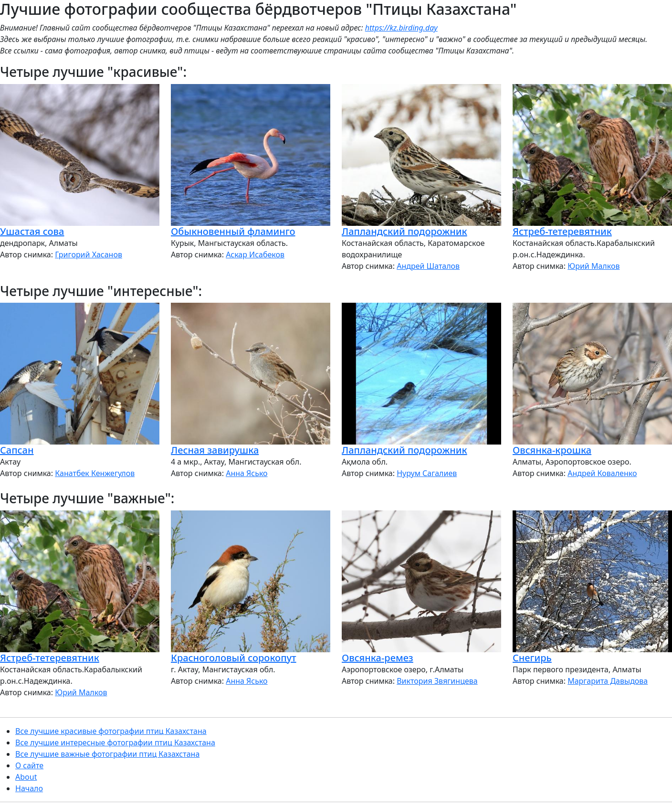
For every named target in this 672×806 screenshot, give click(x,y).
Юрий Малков (593, 266)
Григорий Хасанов (89, 255)
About (26, 777)
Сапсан (17, 450)
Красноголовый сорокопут (234, 658)
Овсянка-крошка (552, 450)
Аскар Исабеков (255, 255)
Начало (29, 788)
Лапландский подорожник (404, 231)
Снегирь (532, 658)
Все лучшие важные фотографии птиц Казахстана (107, 754)
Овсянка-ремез (378, 658)
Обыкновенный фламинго (233, 231)
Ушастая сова (32, 231)
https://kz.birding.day (401, 28)
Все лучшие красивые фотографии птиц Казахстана (111, 731)
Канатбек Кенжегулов (95, 473)
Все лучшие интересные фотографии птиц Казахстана (115, 742)
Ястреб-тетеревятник (562, 231)
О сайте (29, 765)
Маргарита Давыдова (608, 681)
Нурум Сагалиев (427, 473)
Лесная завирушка (215, 450)
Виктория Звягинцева (437, 681)
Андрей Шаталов (428, 266)
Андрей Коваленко (602, 473)
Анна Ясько (247, 473)
